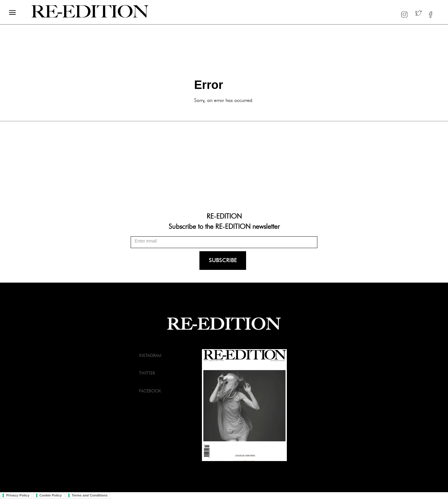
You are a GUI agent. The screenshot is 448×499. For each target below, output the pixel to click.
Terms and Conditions (90, 495)
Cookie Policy (51, 495)
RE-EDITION (224, 216)
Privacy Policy (18, 495)
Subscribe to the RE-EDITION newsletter (224, 226)
